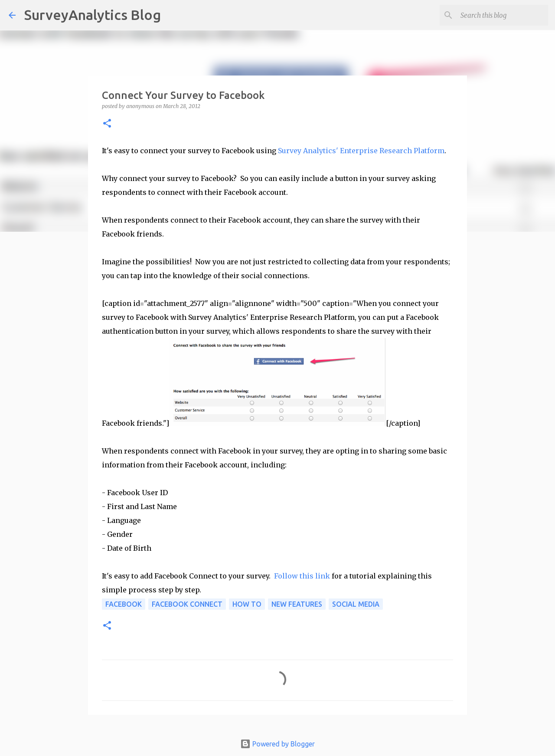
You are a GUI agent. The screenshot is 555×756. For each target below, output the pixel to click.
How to (247, 604)
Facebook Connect (187, 604)
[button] (107, 124)
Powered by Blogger (277, 744)
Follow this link (302, 576)
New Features (297, 604)
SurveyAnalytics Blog (93, 15)
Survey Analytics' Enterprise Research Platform (361, 151)
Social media (356, 604)
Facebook (124, 604)
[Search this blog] (503, 15)
